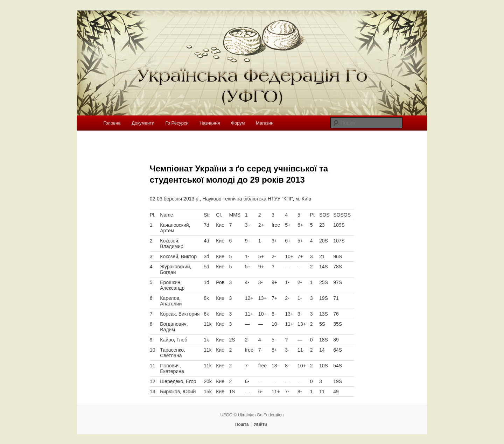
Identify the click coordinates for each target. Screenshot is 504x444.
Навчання (210, 123)
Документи (143, 123)
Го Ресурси (177, 123)
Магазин (265, 123)
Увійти (260, 424)
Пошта (242, 424)
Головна (112, 123)
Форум (238, 123)
